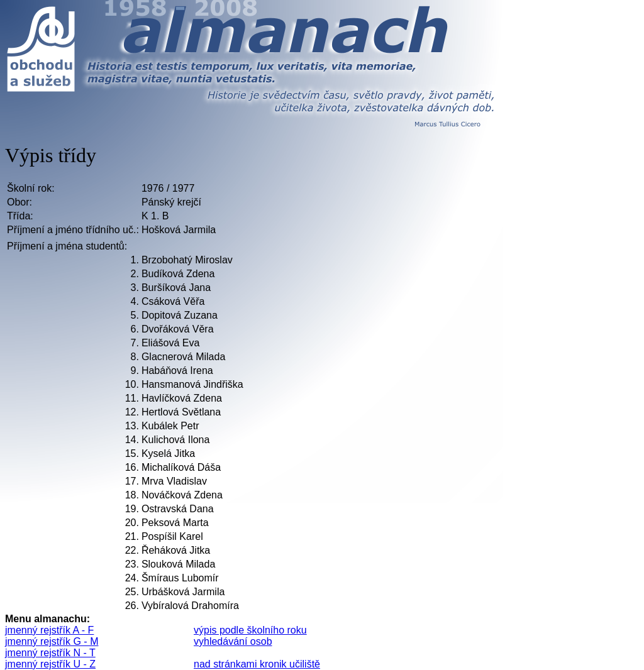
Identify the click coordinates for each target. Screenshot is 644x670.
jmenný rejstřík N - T (50, 653)
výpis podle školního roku (250, 630)
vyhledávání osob (233, 641)
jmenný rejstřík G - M (52, 641)
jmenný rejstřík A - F (49, 630)
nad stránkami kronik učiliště (257, 664)
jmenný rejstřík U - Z (50, 664)
